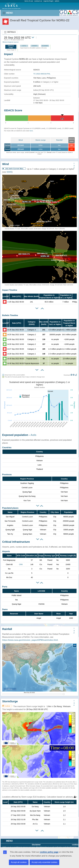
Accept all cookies (19, 862)
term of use (29, 1)
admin (57, 1)
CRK (21, 564)
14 (8, 302)
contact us (38, 1)
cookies (75, 845)
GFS (24, 46)
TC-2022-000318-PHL (42, 74)
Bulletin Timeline (10, 315)
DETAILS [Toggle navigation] (10, 32)
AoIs (33, 435)
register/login (48, 1)
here (31, 131)
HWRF (35, 46)
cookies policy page (49, 852)
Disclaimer (36, 845)
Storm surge (40, 140)
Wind (21, 140)
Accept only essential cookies (44, 862)
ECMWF (45, 46)
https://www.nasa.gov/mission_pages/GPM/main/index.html (30, 640)
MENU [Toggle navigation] (7, 13)
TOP (74, 166)
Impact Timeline (10, 290)
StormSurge (10, 701)
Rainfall (59, 140)
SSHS (9, 172)
